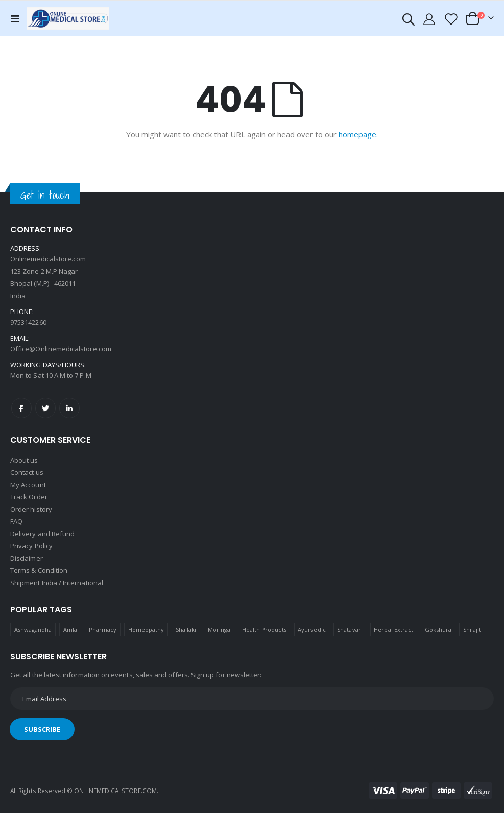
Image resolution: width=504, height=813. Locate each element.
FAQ (16, 521)
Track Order (29, 497)
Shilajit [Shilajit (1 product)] (472, 629)
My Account (28, 485)
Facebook (21, 408)
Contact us (27, 472)
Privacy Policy (31, 546)
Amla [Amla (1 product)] (70, 629)
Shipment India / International (57, 583)
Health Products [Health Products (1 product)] (264, 629)
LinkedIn (69, 408)
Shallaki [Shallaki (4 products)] (186, 629)
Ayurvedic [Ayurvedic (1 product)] (312, 629)
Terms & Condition (39, 570)
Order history (31, 509)
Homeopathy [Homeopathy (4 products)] (146, 629)
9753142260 (28, 322)
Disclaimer (27, 558)
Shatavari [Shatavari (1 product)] (350, 629)
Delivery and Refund (42, 534)
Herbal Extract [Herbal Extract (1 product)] (393, 629)
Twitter (45, 408)
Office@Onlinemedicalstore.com (61, 349)
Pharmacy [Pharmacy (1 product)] (103, 629)
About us (24, 460)
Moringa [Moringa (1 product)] (219, 629)
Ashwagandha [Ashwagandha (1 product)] (33, 629)
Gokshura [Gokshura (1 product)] (438, 629)
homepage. (358, 134)
